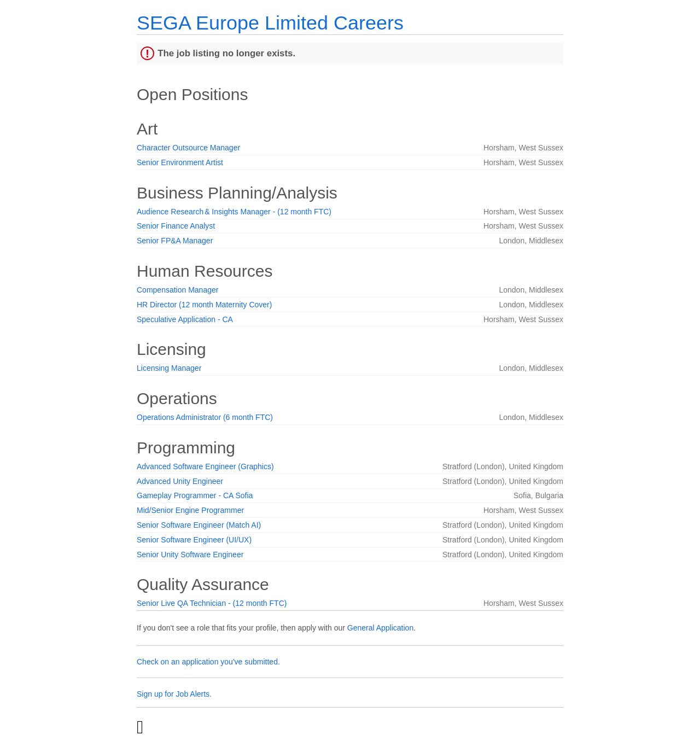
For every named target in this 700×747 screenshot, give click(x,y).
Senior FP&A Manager (175, 241)
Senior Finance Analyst (176, 226)
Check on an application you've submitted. (208, 662)
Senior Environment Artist (180, 162)
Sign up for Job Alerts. (174, 694)
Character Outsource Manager (188, 148)
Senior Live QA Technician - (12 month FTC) (212, 603)
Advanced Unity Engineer (180, 481)
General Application (380, 628)
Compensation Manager (177, 290)
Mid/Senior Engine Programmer (190, 510)
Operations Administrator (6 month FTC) (205, 417)
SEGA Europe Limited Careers (270, 23)
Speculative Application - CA (185, 319)
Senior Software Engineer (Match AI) (199, 525)
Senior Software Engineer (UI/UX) (194, 540)
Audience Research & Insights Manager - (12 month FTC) (234, 212)
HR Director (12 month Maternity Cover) (204, 305)
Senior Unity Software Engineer (190, 555)
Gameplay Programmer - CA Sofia (195, 495)
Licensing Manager (169, 368)
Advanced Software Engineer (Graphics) (205, 466)
